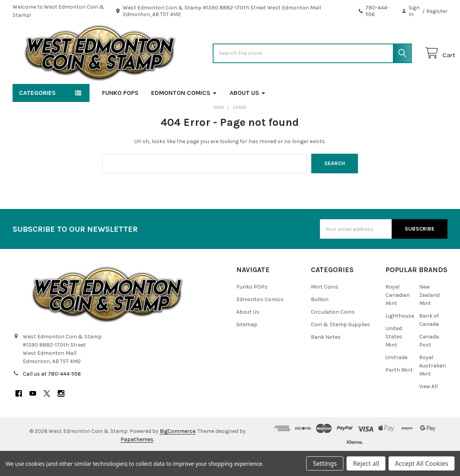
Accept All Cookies (422, 463)
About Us (248, 115)
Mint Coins (325, 310)
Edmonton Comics (184, 115)
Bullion (320, 322)
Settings (325, 463)
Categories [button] (37, 115)
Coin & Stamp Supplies (340, 347)
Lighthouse (400, 339)
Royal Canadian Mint (398, 318)
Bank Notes (326, 360)
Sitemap (247, 347)
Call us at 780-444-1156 (52, 397)
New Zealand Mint (429, 318)
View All (428, 409)
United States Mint (394, 359)
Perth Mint (399, 393)
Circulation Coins (333, 335)
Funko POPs (120, 115)
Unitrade (396, 380)
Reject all (366, 463)
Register (437, 11)
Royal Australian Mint (433, 388)
